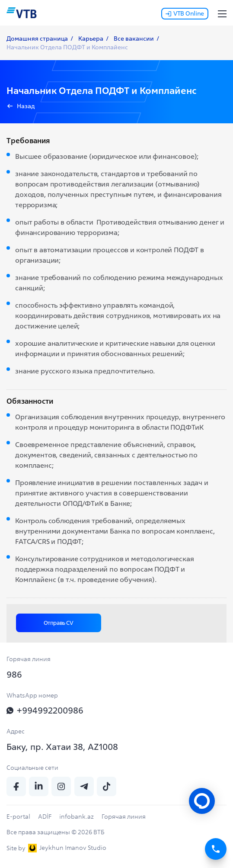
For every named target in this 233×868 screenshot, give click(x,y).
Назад (26, 106)
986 (14, 674)
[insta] (61, 786)
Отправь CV (59, 623)
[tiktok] (107, 786)
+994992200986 (45, 710)
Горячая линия (124, 817)
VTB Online (185, 13)
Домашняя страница (37, 39)
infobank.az (77, 817)
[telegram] (84, 786)
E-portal (18, 817)
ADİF (45, 817)
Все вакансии (134, 39)
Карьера (91, 39)
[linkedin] (39, 786)
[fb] (16, 786)
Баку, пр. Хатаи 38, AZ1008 (62, 747)
